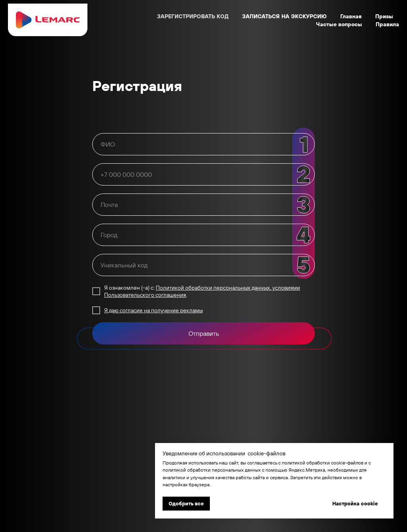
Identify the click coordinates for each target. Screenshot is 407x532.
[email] (203, 205)
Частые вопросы (339, 24)
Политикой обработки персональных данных (213, 288)
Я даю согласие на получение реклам (152, 310)
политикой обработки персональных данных (212, 470)
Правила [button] (387, 24)
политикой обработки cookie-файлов (323, 463)
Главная (351, 16)
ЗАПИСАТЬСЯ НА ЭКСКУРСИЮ (284, 16)
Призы (384, 16)
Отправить (204, 333)
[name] (203, 144)
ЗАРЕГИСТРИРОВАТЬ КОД (193, 16)
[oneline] (203, 174)
